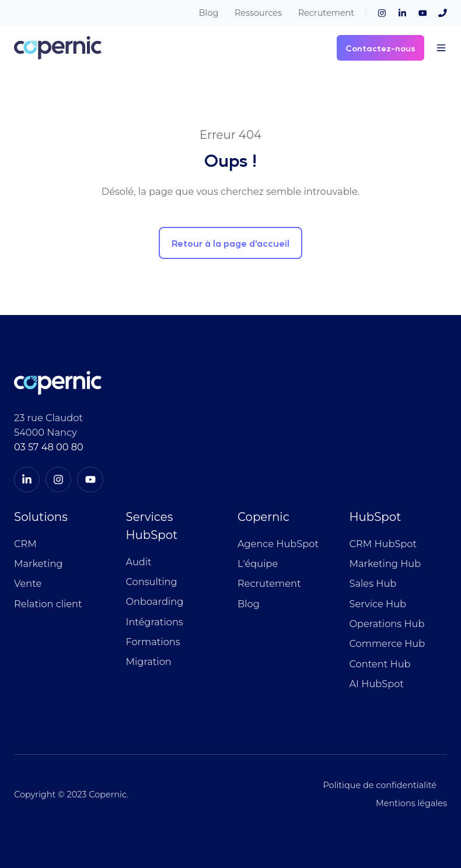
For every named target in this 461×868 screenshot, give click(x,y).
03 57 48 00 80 (49, 447)
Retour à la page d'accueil (230, 243)
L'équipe (258, 563)
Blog (209, 13)
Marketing (38, 563)
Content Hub (380, 664)
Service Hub (378, 604)
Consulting (152, 582)
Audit (139, 562)
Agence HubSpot (278, 544)
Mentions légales (411, 803)
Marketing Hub (385, 563)
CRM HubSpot (383, 544)
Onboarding (155, 601)
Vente (28, 583)
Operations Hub (387, 624)
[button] (441, 48)
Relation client (48, 604)
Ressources (258, 13)
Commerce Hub (387, 643)
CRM (25, 544)
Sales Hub (373, 583)
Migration (149, 661)
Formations (153, 642)
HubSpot (376, 517)
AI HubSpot (377, 684)
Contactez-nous (380, 48)
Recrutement (326, 13)
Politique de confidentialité (380, 785)
